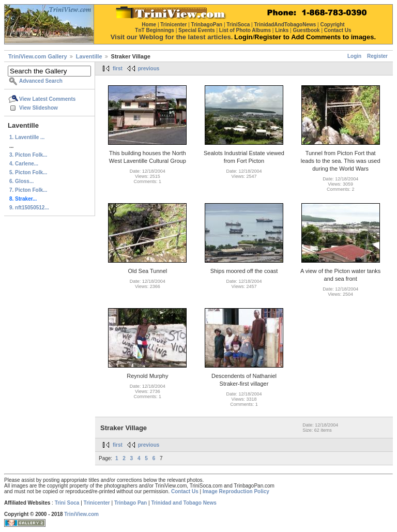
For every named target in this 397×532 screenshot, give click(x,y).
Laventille (89, 56)
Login (354, 56)
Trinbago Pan (131, 503)
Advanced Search (41, 81)
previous (149, 69)
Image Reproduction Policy (236, 491)
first (118, 69)
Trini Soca (67, 503)
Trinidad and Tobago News (184, 503)
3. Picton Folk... (28, 155)
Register (377, 56)
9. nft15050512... (29, 208)
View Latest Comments (47, 99)
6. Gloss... (21, 181)
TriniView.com (81, 514)
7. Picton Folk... (28, 190)
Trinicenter (97, 503)
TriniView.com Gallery (38, 56)
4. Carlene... (24, 164)
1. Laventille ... (27, 137)
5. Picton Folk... (28, 172)
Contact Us (185, 491)
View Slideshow (39, 108)
